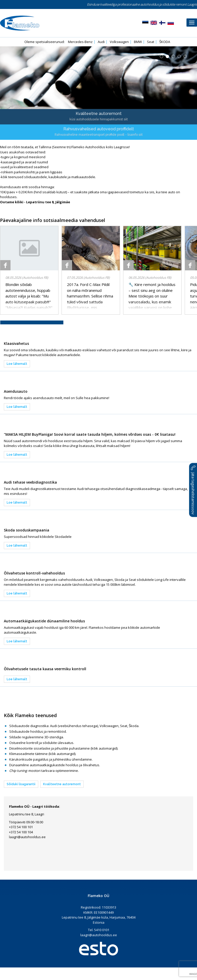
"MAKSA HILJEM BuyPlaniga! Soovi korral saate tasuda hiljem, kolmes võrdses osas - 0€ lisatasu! (90, 434)
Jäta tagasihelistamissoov (193, 490)
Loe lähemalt (17, 364)
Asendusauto (16, 391)
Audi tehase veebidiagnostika (30, 482)
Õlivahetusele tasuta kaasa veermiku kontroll (45, 669)
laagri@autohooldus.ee (27, 837)
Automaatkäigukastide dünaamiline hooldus (44, 621)
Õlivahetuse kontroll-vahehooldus (34, 573)
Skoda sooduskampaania (27, 530)
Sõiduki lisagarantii (21, 784)
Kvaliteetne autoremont (62, 784)
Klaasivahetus (16, 343)
